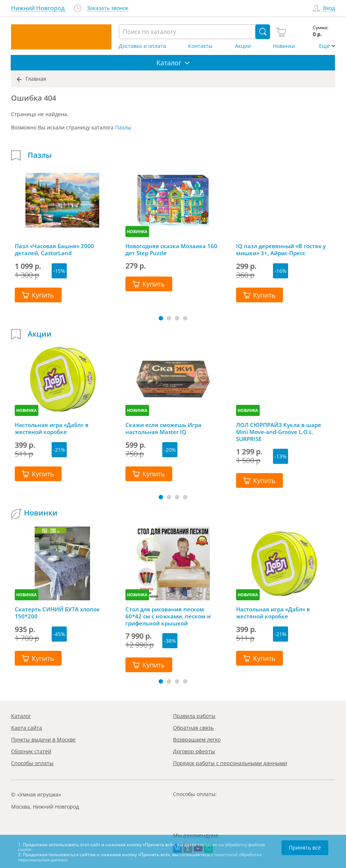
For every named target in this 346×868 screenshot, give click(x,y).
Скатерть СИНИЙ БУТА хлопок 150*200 (57, 613)
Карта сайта (27, 728)
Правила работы (194, 716)
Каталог (21, 716)
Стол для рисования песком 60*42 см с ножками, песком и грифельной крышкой (168, 616)
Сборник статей (31, 751)
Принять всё (305, 848)
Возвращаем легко (197, 739)
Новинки (284, 46)
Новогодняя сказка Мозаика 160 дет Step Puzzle (171, 250)
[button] (161, 318)
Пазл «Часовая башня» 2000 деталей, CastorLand (54, 250)
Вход (329, 8)
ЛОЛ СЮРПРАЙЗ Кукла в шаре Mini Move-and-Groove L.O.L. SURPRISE (279, 432)
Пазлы (123, 127)
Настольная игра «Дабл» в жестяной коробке (52, 428)
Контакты (200, 46)
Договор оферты (194, 751)
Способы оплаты (32, 763)
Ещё (324, 46)
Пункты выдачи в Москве (43, 739)
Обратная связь (193, 728)
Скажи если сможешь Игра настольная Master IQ (163, 428)
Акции (243, 46)
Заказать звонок (108, 8)
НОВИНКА (137, 231)
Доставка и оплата (142, 46)
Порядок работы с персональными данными (230, 763)
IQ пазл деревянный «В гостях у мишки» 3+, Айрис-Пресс (281, 250)
